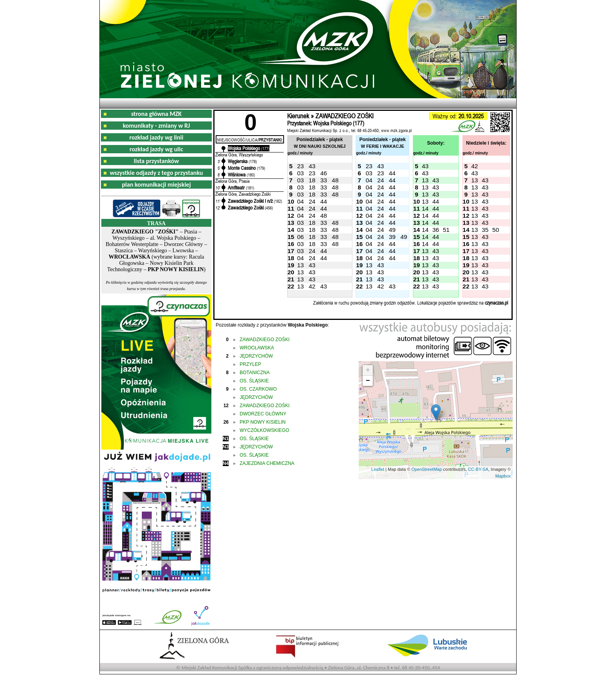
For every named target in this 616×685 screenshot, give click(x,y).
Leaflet (378, 469)
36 (435, 230)
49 (392, 230)
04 (369, 180)
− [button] (368, 381)
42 (474, 166)
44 (392, 173)
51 (446, 230)
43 (312, 166)
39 (392, 237)
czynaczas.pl (496, 303)
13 (425, 180)
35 (485, 230)
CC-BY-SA (478, 469)
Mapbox (503, 476)
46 (324, 173)
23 (300, 166)
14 (425, 208)
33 (324, 180)
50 (496, 230)
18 (312, 180)
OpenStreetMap (427, 469)
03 (300, 173)
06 (300, 237)
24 (380, 180)
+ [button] (368, 370)
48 (335, 180)
